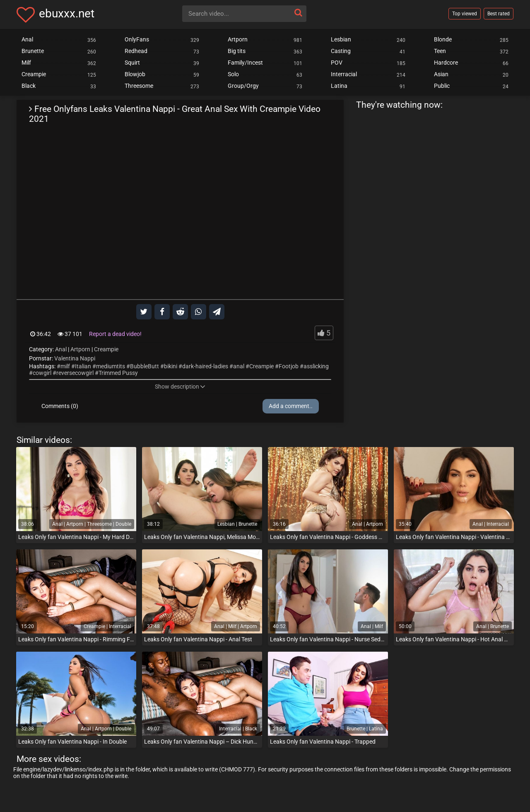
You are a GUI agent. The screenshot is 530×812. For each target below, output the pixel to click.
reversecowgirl (75, 373)
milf (65, 366)
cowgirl (42, 373)
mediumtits (111, 366)
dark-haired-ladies (205, 366)
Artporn (80, 349)
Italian (83, 366)
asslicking (316, 366)
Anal (61, 349)
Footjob (289, 366)
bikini (171, 366)
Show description (180, 387)
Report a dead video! (115, 334)
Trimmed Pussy (118, 373)
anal (239, 366)
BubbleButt (145, 366)
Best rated (499, 14)
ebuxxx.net (67, 13)
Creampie (106, 349)
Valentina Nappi (75, 358)
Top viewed (465, 14)
